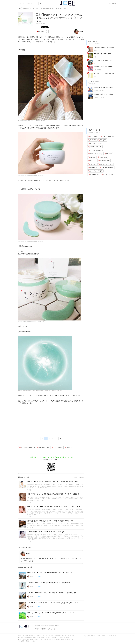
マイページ (112, 3)
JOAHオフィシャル (99, 91)
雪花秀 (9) (69, 448)
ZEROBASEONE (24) (107, 168)
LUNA (78, 31)
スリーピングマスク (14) (27, 448)
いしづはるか (98, 70)
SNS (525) (92, 140)
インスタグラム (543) (95, 143)
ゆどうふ (30, 528)
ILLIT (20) (108, 154)
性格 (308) (92, 161)
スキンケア (39, 24)
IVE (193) (92, 157)
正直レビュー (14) (107, 174)
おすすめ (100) (93, 137)
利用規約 (44, 629)
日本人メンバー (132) (95, 154)
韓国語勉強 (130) (104, 161)
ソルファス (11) (57, 448)
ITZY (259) (102, 140)
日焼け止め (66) (94, 174)
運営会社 (38, 629)
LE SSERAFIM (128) (95, 147)
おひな (96, 57)
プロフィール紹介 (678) (96, 150)
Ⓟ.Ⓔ (29, 490)
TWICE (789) (93, 168)
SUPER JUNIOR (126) (106, 164)
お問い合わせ (51, 629)
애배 (95, 63)
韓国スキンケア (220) (108, 137)
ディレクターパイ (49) (95, 171)
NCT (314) (92, 164)
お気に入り (40, 32)
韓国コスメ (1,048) (43, 448)
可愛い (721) (102, 157)
